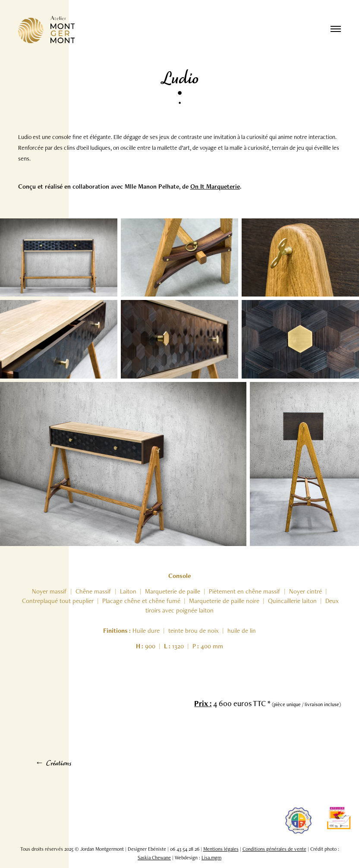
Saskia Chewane (154, 858)
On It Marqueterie (215, 186)
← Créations (53, 764)
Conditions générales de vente (274, 849)
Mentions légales (221, 849)
